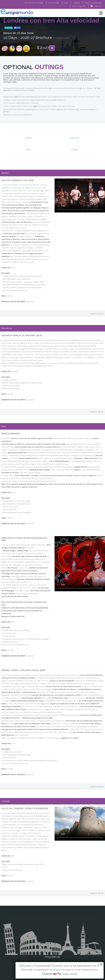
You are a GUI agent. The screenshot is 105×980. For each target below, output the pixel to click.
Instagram (52, 942)
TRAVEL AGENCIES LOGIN (92, 3)
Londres (75, 146)
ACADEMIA (74, 3)
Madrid (29, 134)
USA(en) (97, 6)
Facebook (53, 937)
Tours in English (79, 6)
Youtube (52, 953)
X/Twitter (52, 948)
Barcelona (75, 134)
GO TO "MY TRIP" (50, 3)
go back (9, 28)
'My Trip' (93, 86)
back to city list (97, 307)
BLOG (63, 3)
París (29, 146)
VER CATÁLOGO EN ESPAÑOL (29, 3)
